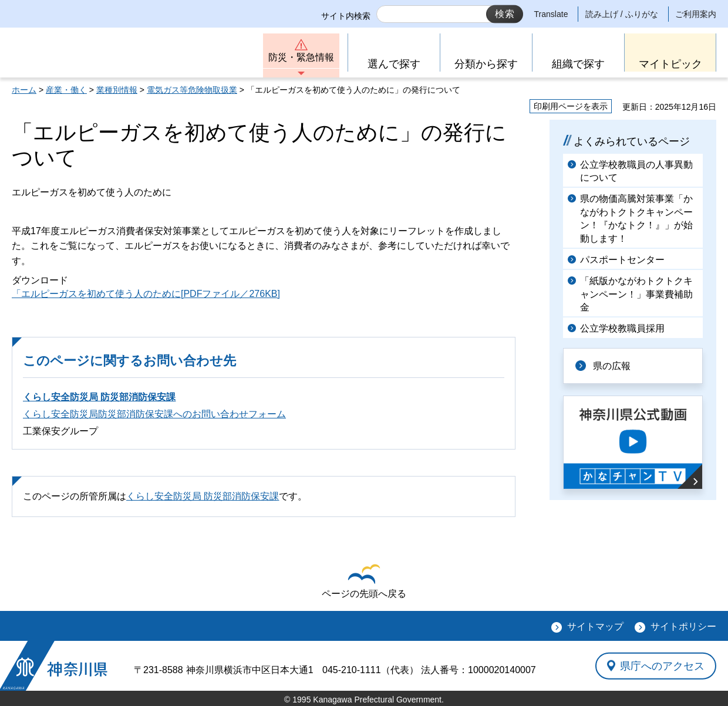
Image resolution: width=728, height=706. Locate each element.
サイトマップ (595, 626)
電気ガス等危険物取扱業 (192, 90)
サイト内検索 (346, 16)
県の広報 (612, 366)
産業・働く (66, 90)
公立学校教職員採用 (622, 328)
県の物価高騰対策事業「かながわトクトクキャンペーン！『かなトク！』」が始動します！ (636, 218)
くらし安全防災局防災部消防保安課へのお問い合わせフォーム (154, 414)
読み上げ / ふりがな (622, 14)
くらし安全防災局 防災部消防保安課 (99, 397)
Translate (551, 14)
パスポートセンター (622, 260)
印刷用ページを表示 (571, 106)
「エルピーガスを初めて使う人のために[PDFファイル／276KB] (146, 294)
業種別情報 (117, 90)
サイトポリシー (683, 626)
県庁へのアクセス (662, 666)
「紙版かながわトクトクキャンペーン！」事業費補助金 (636, 294)
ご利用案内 (696, 14)
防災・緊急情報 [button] (301, 57)
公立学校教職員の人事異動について (636, 171)
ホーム (24, 90)
